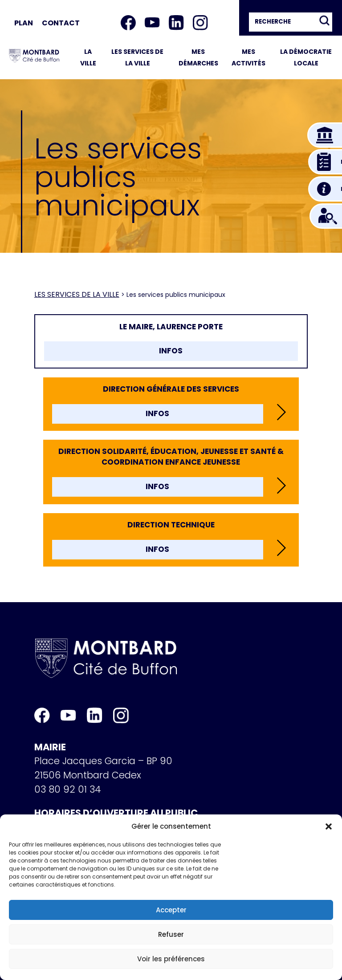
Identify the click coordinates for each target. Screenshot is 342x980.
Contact (61, 23)
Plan (24, 23)
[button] (329, 826)
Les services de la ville (77, 294)
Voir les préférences (171, 959)
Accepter (171, 910)
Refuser (171, 934)
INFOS (171, 351)
